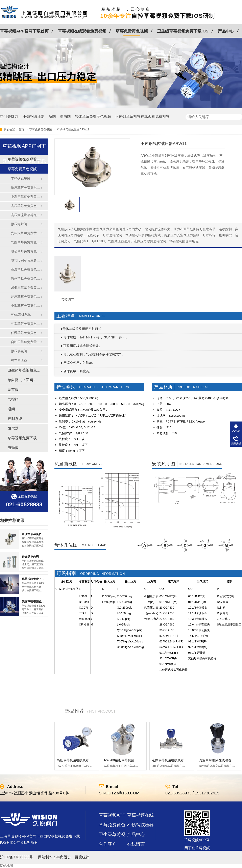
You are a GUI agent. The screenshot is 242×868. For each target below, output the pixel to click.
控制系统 (15, 419)
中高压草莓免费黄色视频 (26, 197)
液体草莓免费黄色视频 (26, 278)
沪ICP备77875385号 (17, 857)
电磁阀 (13, 448)
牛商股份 (64, 857)
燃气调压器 (19, 360)
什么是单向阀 (30, 557)
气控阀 (13, 399)
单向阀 (65, 117)
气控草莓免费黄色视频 (26, 242)
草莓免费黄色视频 (132, 31)
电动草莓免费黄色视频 (26, 251)
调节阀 (13, 390)
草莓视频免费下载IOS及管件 (24, 438)
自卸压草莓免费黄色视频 (26, 342)
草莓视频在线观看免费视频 (82, 31)
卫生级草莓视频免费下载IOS (183, 31)
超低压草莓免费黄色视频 (26, 288)
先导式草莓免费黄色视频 (26, 233)
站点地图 (108, 854)
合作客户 (108, 844)
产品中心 (226, 31)
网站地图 (6, 866)
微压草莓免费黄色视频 (26, 188)
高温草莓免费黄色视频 (26, 269)
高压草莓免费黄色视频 (26, 206)
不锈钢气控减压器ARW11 (73, 129)
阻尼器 (13, 428)
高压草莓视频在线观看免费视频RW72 (84, 760)
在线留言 (136, 844)
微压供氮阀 (19, 351)
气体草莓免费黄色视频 (93, 117)
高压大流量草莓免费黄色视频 (26, 215)
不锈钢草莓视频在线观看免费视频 (142, 117)
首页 (22, 129)
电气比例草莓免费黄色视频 (26, 260)
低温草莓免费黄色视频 (26, 333)
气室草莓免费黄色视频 (26, 324)
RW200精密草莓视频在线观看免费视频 (132, 760)
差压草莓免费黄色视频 (26, 297)
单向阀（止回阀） (22, 380)
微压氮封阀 (19, 224)
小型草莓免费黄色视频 (26, 306)
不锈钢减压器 (34, 117)
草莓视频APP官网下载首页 (24, 31)
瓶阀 (52, 117)
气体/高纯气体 (21, 315)
